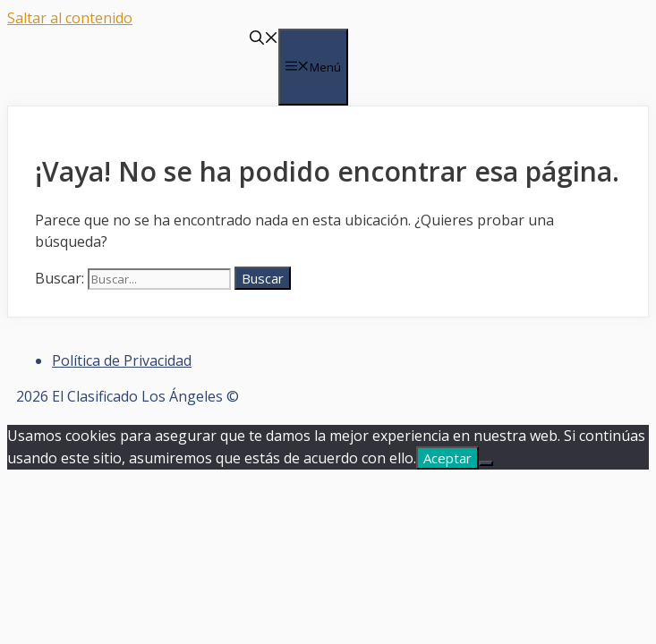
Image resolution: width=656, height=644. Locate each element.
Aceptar (447, 458)
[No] (486, 463)
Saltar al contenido (70, 18)
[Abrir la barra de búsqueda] (264, 39)
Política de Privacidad (122, 360)
